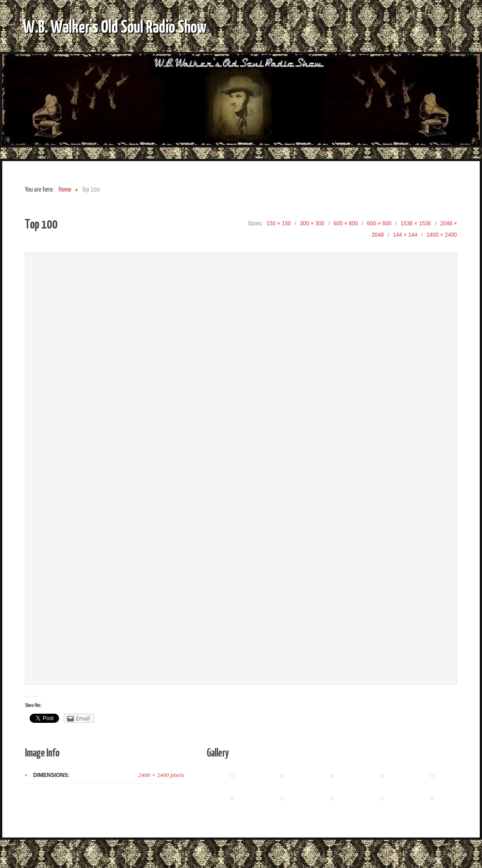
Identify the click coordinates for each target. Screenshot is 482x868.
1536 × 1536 (416, 223)
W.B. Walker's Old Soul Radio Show (115, 26)
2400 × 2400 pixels (161, 775)
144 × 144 (405, 235)
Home (65, 190)
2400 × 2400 (442, 235)
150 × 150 (279, 223)
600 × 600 (346, 223)
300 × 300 (312, 223)
